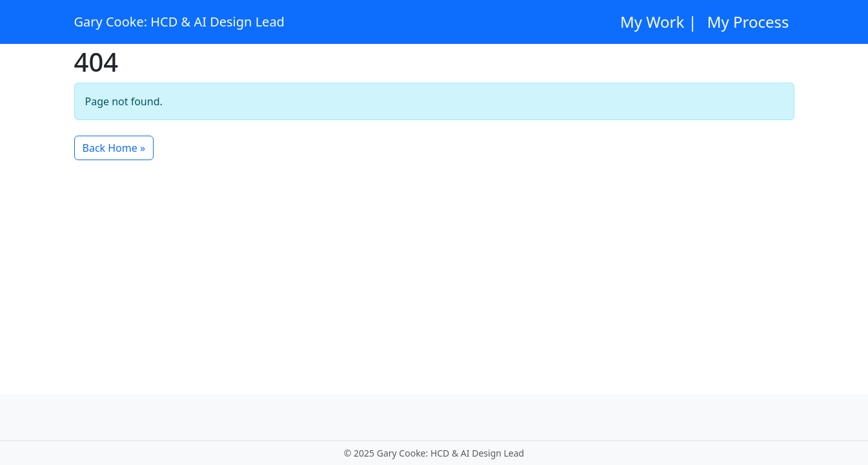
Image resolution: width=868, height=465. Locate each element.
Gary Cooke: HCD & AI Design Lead (179, 22)
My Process (748, 22)
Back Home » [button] (114, 148)
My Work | (659, 22)
